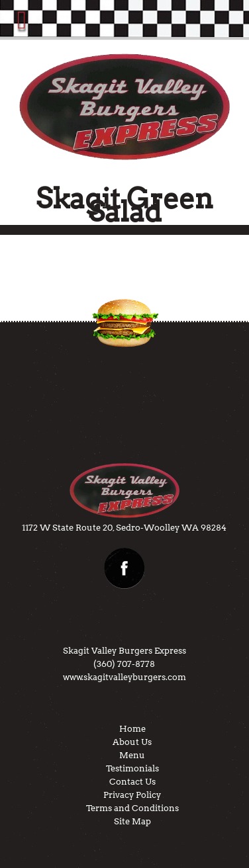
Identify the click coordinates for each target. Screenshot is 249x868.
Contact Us (132, 782)
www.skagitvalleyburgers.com (124, 677)
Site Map (132, 821)
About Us (132, 742)
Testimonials (132, 768)
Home (132, 729)
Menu (132, 755)
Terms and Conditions (132, 808)
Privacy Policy (132, 795)
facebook (124, 568)
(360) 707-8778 (124, 664)
